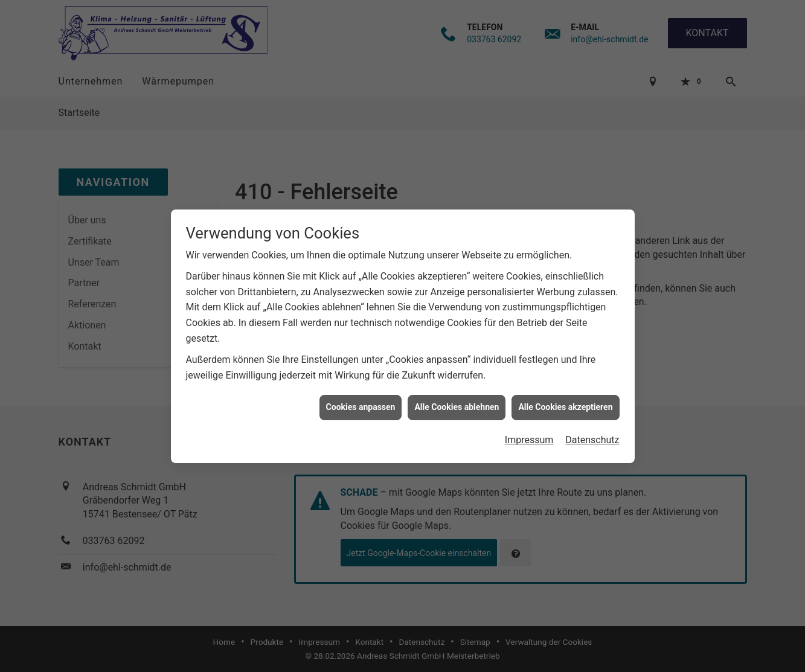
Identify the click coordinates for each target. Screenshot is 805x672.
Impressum (529, 436)
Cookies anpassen (361, 403)
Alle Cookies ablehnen (457, 403)
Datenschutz (592, 436)
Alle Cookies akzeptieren (565, 403)
